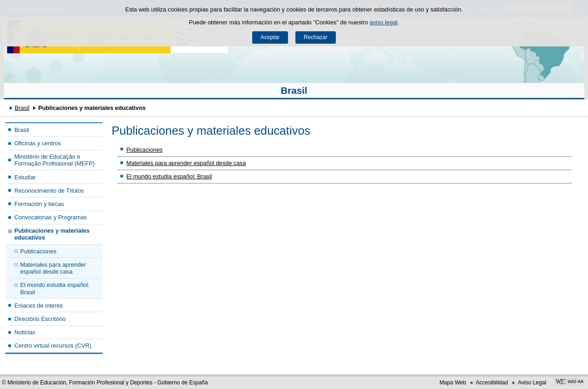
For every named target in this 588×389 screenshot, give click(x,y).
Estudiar (25, 177)
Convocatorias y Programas (51, 217)
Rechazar (316, 37)
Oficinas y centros (38, 143)
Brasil (294, 90)
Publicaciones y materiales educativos (52, 234)
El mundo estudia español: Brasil (55, 288)
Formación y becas (39, 204)
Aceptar (270, 37)
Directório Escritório (40, 319)
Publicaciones (38, 251)
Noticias (25, 332)
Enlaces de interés (38, 306)
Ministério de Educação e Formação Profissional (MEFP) (54, 160)
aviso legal (384, 22)
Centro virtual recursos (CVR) (53, 346)
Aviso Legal (532, 383)
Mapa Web (453, 383)
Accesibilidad (492, 383)
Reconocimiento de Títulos (49, 191)
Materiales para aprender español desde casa (53, 268)
